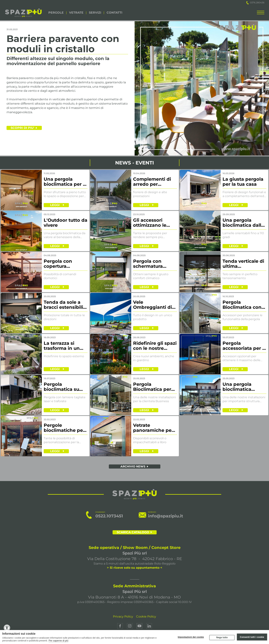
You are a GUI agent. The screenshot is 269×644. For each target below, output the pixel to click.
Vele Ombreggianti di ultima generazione (153, 305)
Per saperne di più (58, 641)
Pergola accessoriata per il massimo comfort (244, 346)
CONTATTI (114, 13)
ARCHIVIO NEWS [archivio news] (133, 466)
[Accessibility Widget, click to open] (7, 628)
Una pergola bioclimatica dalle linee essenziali (243, 223)
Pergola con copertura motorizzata (58, 264)
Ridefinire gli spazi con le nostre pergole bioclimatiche (155, 346)
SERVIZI (95, 13)
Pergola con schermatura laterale (148, 264)
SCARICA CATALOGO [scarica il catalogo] (133, 532)
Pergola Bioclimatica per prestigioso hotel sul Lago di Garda (154, 387)
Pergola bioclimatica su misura (61, 387)
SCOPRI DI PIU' (22, 128)
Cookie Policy (146, 616)
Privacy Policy (123, 616)
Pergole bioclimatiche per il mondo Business (65, 428)
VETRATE (76, 13)
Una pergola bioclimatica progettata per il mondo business (242, 387)
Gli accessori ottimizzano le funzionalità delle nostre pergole (153, 223)
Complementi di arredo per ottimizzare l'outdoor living (152, 182)
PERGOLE (56, 13)
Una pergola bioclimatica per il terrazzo (65, 182)
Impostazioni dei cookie (191, 637)
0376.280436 (255, 3)
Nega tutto (222, 637)
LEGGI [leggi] (55, 205)
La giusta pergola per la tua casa (243, 182)
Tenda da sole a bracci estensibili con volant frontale (63, 305)
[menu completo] (261, 13)
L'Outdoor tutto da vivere (66, 223)
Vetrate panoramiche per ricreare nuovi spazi (153, 428)
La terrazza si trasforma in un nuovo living (62, 346)
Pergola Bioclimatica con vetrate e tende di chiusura (243, 305)
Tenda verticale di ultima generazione (243, 264)
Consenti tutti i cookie (252, 637)
